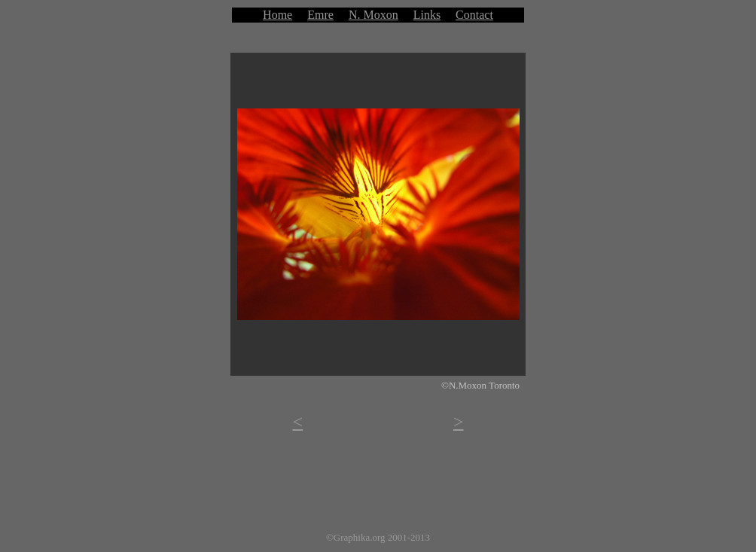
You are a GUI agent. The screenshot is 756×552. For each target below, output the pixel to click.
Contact (474, 15)
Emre (320, 15)
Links (427, 15)
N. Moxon (373, 15)
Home (277, 15)
